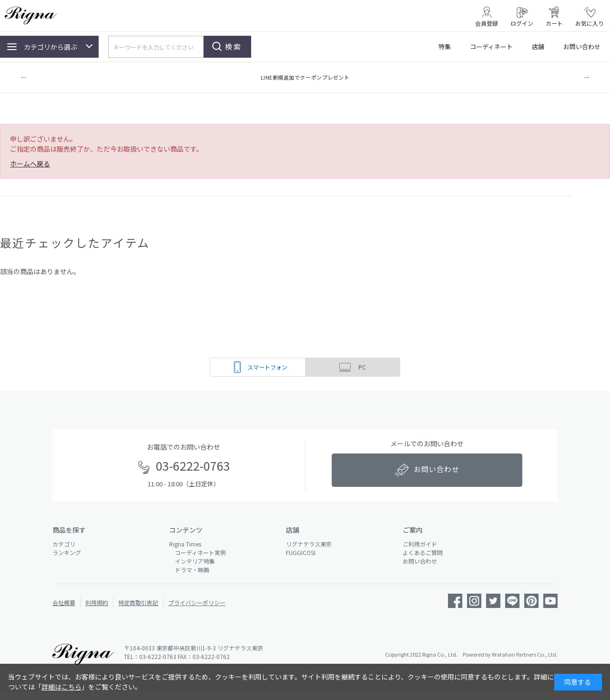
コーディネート (491, 46)
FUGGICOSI (301, 552)
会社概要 (64, 602)
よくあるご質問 (423, 552)
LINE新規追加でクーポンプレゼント (305, 77)
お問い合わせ (582, 46)
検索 (234, 46)
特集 (445, 46)
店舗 (538, 46)
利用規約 (97, 602)
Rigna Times (185, 544)
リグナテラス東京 (309, 544)
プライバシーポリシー (197, 602)
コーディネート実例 (198, 552)
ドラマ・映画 (189, 570)
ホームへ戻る (30, 164)
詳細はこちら (61, 687)
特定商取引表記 (138, 602)
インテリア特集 (192, 561)
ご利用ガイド (420, 544)
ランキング (67, 552)
